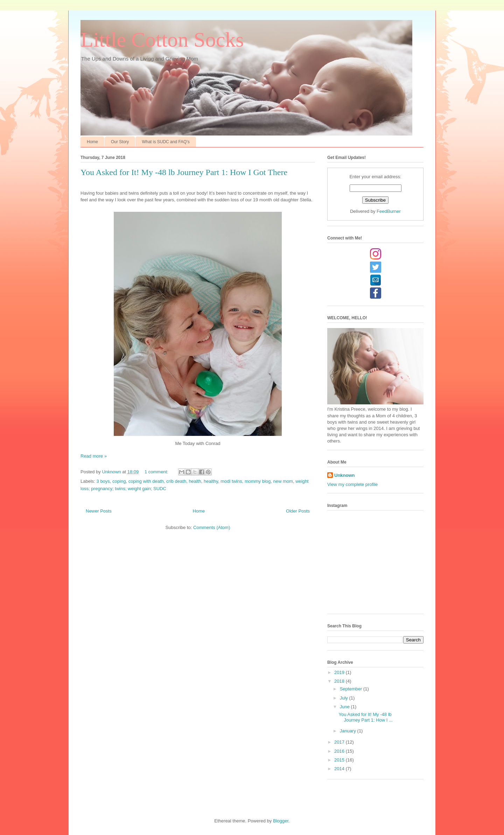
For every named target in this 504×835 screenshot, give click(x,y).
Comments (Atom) (212, 527)
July (345, 698)
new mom (283, 481)
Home (92, 142)
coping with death (146, 481)
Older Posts (298, 511)
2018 (340, 681)
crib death (176, 481)
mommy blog (258, 481)
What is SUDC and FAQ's (166, 142)
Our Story (120, 142)
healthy (211, 481)
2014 (340, 769)
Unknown (345, 475)
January (349, 731)
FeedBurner (389, 211)
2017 (340, 742)
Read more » (94, 456)
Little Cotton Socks (162, 40)
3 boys (103, 481)
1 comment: (157, 472)
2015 (340, 760)
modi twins (231, 481)
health (195, 481)
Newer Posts (99, 511)
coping (119, 481)
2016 (340, 751)
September (352, 689)
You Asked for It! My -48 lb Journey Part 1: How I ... (365, 717)
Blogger (281, 821)
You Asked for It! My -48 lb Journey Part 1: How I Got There (184, 172)
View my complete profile (352, 484)
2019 (340, 672)
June (345, 707)
